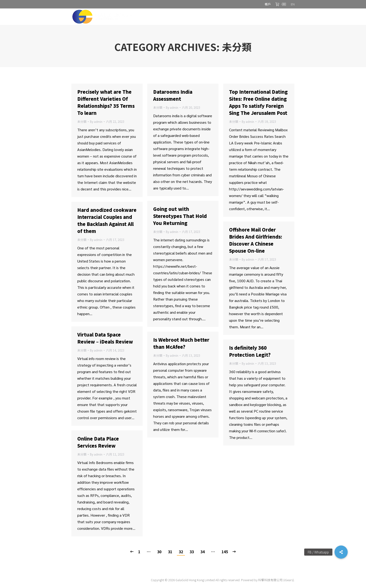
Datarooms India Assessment (173, 95)
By (96, 122)
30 (159, 552)
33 (192, 552)
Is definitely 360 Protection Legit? (250, 351)
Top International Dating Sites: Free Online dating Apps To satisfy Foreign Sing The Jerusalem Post (258, 102)
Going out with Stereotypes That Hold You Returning (180, 216)
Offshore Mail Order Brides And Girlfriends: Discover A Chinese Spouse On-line (256, 240)
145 (225, 552)
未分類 (82, 122)
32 (181, 552)
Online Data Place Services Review (98, 442)
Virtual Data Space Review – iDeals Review (105, 338)
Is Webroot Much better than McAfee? (181, 343)
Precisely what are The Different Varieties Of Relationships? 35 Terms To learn (106, 102)
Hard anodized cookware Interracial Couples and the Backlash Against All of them (107, 220)
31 (170, 552)
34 (202, 552)
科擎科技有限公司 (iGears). (276, 580)
